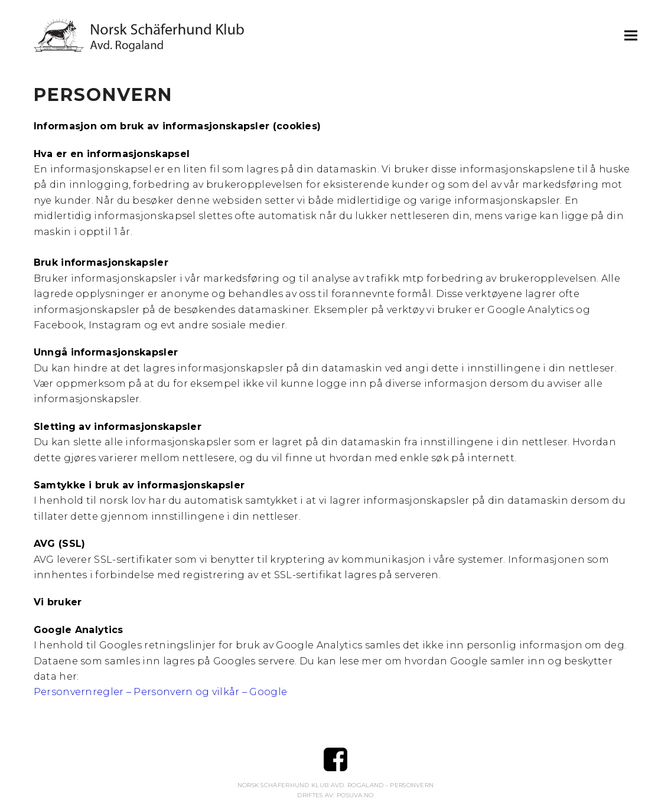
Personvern (412, 785)
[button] (631, 35)
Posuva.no (355, 795)
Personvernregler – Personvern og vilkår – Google (160, 692)
